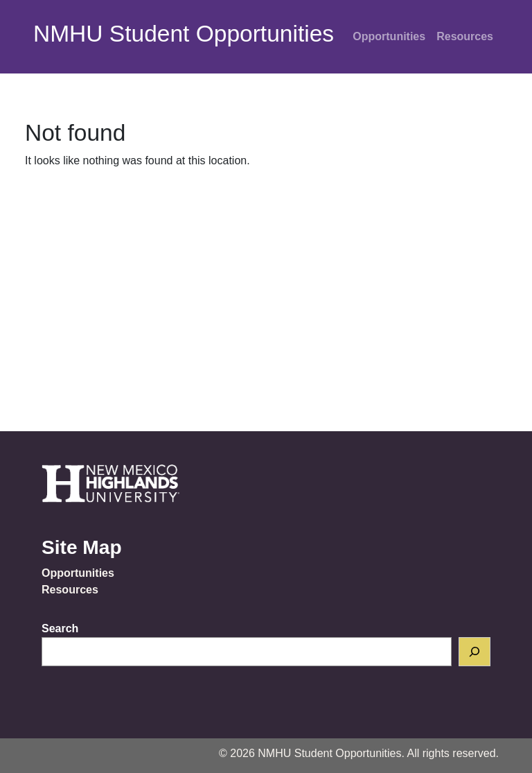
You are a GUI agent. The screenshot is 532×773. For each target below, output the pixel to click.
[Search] (475, 652)
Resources (465, 36)
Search (60, 628)
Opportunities (389, 36)
